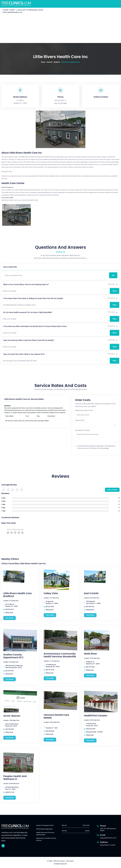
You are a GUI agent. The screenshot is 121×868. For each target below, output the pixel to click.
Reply (114, 291)
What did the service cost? (84, 410)
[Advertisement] (60, 29)
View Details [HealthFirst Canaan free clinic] (90, 740)
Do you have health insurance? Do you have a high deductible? (28, 312)
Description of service (83, 430)
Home (43, 62)
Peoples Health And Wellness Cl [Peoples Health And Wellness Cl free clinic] (15, 778)
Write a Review (112, 490)
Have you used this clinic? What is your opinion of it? (24, 354)
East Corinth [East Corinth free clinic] (91, 593)
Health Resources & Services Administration (45, 834)
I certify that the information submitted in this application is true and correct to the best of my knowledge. (96, 447)
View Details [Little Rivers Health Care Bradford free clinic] (10, 618)
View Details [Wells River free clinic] (90, 675)
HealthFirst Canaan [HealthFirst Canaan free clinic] (96, 716)
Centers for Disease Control (45, 825)
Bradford (57, 62)
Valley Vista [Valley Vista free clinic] (51, 593)
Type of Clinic (80, 420)
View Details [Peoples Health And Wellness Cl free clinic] (10, 798)
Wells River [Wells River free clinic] (90, 654)
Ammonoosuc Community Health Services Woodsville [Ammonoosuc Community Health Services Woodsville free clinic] (60, 655)
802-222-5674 (59, 103)
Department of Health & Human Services (46, 839)
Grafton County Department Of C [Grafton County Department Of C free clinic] (13, 656)
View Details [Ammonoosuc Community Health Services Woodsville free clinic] (50, 678)
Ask (113, 275)
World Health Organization (44, 829)
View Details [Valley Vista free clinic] (50, 615)
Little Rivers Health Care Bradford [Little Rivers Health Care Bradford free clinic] (17, 595)
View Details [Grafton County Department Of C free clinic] (10, 679)
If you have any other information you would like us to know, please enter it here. (35, 326)
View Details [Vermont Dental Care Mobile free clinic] (50, 740)
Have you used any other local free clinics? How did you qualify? (29, 340)
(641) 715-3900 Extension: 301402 (33, 10)
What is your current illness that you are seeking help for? (26, 284)
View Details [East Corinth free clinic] (90, 615)
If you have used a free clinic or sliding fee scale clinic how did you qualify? (33, 298)
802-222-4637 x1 (60, 100)
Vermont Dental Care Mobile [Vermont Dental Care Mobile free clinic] (56, 716)
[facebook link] (3, 846)
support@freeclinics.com (15, 12)
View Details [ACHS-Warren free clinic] (10, 738)
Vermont (49, 62)
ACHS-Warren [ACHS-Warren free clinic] (12, 716)
